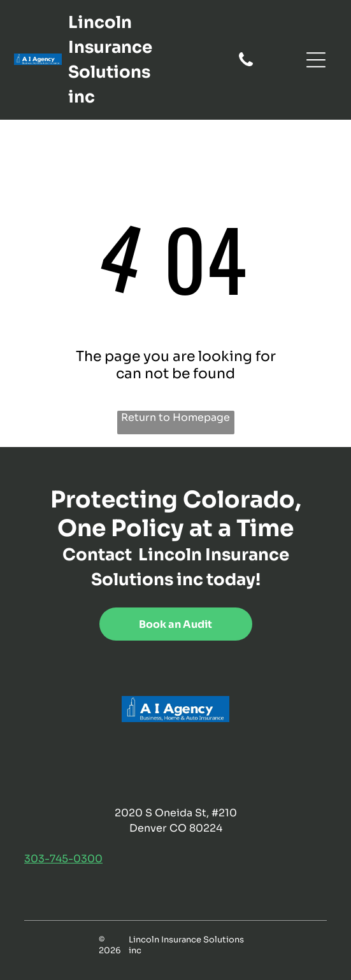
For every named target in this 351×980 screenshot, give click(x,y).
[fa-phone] (246, 65)
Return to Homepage (175, 417)
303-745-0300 (63, 859)
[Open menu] (316, 60)
